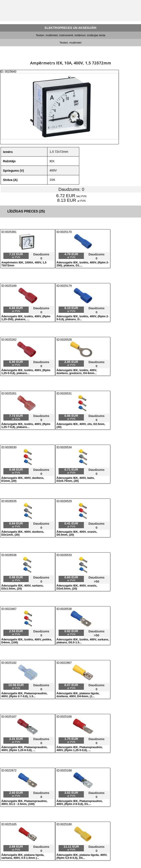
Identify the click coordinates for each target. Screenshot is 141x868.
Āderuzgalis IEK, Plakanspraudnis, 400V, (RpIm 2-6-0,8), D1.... (80, 803)
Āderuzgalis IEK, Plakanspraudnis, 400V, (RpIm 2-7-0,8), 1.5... (24, 695)
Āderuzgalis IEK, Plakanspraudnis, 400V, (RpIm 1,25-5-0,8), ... (80, 749)
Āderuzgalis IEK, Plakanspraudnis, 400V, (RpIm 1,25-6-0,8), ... (24, 749)
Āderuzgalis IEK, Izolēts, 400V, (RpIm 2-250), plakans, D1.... (83, 264)
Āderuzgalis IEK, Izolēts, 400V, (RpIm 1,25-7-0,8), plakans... (26, 426)
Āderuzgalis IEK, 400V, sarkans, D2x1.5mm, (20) (22, 587)
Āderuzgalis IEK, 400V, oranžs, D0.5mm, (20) (77, 533)
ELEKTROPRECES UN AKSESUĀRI (70, 28)
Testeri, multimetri (70, 43)
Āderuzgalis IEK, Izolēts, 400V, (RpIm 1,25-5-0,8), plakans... (26, 372)
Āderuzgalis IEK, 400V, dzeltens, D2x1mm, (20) (23, 533)
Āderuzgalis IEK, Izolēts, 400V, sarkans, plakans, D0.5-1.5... (83, 641)
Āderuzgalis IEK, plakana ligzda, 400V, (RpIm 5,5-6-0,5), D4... (82, 856)
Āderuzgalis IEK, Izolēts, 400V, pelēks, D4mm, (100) (27, 641)
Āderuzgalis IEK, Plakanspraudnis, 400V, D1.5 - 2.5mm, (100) (24, 803)
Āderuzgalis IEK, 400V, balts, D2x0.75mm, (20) (76, 479)
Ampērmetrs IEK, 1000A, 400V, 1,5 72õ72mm (24, 264)
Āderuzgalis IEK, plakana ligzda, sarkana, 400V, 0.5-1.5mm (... (23, 856)
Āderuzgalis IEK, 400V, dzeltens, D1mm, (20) (23, 479)
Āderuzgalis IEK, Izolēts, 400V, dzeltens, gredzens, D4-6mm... (77, 372)
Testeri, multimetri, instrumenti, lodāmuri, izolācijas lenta (71, 35)
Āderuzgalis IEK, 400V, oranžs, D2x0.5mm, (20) (77, 587)
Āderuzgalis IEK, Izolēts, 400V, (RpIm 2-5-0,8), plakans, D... (83, 318)
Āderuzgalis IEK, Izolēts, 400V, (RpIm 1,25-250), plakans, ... (26, 318)
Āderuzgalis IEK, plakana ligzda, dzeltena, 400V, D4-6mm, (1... (78, 695)
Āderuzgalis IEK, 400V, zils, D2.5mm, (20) (81, 426)
